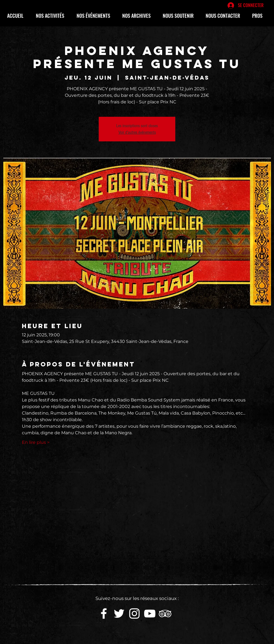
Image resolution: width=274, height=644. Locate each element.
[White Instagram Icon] (134, 614)
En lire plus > (36, 442)
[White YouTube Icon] (150, 614)
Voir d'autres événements (137, 132)
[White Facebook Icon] (104, 614)
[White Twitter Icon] (119, 614)
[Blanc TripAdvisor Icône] (165, 614)
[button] (52, 16)
